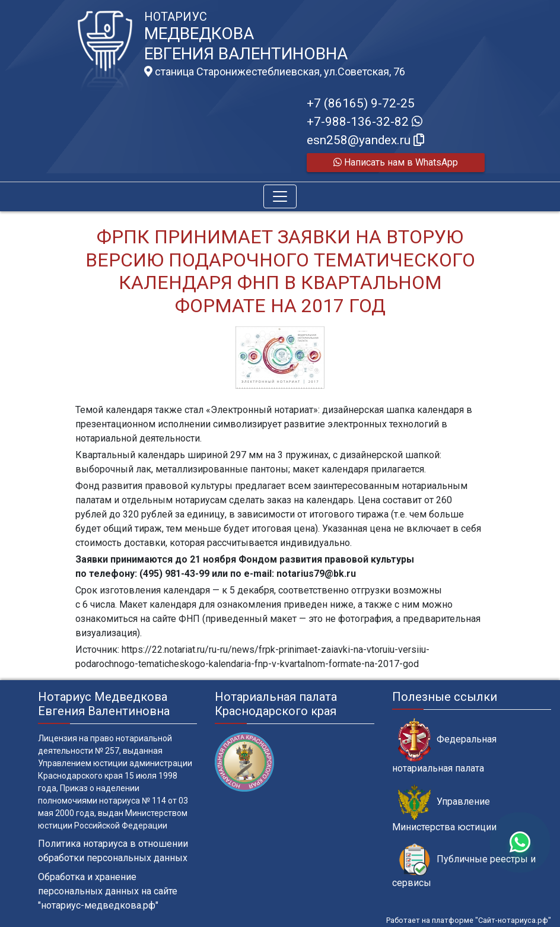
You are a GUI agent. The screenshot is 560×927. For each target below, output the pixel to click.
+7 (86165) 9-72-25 (361, 103)
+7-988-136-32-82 (365, 122)
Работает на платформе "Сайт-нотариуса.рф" (469, 920)
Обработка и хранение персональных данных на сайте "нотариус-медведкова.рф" (108, 891)
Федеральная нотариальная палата (444, 746)
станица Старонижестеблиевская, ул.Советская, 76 (275, 72)
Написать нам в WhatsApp (396, 162)
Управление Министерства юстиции (444, 808)
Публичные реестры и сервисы (464, 866)
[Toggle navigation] (280, 196)
